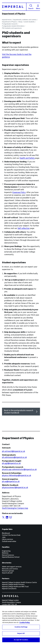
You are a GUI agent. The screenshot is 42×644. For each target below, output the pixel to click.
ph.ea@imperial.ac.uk (11, 481)
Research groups (8, 571)
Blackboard (6, 533)
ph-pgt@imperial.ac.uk (11, 463)
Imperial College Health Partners (13, 584)
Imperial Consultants (9, 589)
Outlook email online (9, 541)
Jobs (4, 537)
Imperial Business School (11, 557)
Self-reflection (24, 228)
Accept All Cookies (21, 640)
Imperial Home (7, 20)
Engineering (6, 551)
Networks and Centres (10, 569)
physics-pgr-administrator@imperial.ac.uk (19, 469)
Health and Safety (27, 158)
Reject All (21, 633)
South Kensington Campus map (15, 508)
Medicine (5, 553)
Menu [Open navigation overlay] (38, 7)
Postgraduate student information (13, 26)
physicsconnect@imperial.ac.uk (15, 487)
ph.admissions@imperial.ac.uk (14, 457)
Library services (8, 539)
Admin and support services (12, 567)
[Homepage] (14, 7)
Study (20, 22)
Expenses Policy (19, 192)
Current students (29, 22)
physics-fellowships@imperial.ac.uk (17, 475)
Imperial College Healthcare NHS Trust (15, 587)
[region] (21, 625)
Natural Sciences (8, 555)
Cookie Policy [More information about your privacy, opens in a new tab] (25, 623)
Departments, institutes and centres (25, 20)
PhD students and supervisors (12, 28)
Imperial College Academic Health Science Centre (19, 582)
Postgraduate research (10, 24)
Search (31, 7)
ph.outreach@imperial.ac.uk (13, 451)
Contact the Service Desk (11, 535)
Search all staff (7, 573)
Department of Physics (14, 14)
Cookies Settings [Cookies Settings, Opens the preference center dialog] (21, 627)
